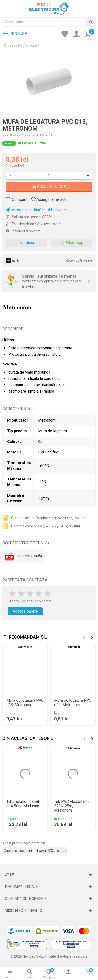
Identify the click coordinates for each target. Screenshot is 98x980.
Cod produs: (12, 135)
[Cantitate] (49, 176)
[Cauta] (91, 22)
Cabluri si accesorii (18, 851)
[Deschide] (49, 875)
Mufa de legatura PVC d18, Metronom (25, 703)
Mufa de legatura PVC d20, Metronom (73, 703)
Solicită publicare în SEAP (28, 217)
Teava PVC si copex (23, 45)
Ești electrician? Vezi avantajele (33, 224)
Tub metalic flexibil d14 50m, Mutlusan (23, 804)
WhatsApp (71, 243)
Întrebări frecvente (23, 231)
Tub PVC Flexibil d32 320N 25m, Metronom (72, 806)
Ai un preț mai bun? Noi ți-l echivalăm (37, 210)
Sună (27, 243)
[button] (92, 638)
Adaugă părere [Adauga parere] (25, 611)
